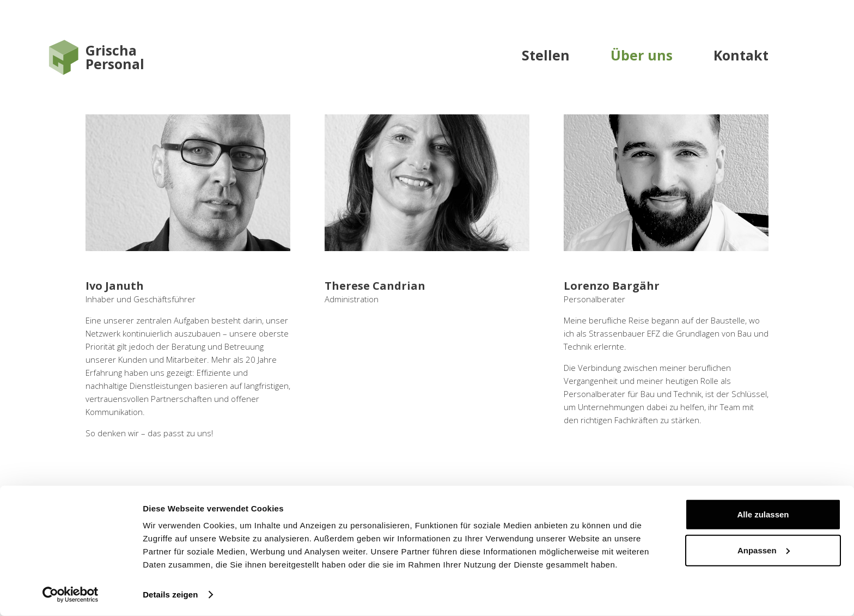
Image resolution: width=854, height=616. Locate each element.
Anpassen (764, 550)
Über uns (642, 55)
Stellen (546, 55)
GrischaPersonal (115, 57)
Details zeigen (170, 594)
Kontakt (741, 55)
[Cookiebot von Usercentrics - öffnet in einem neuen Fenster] (71, 595)
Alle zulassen (763, 514)
